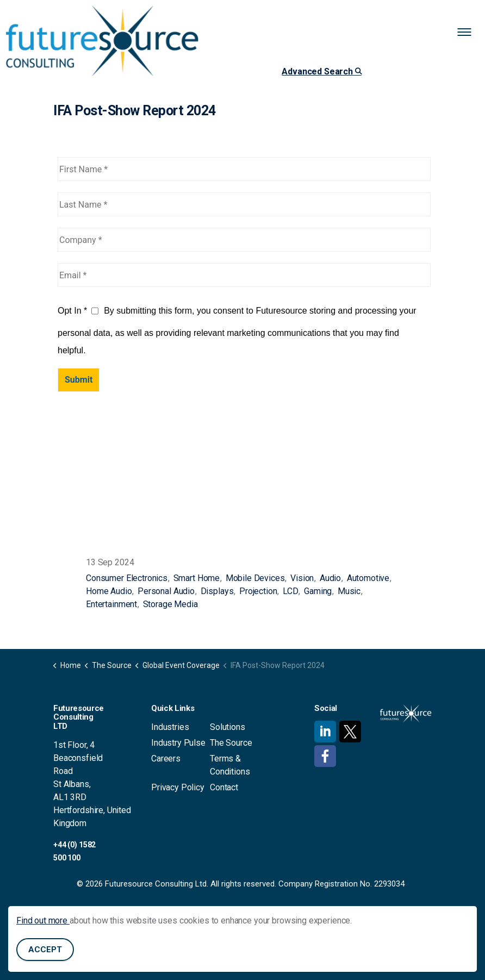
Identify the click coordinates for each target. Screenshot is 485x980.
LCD (291, 591)
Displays (217, 591)
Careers (166, 759)
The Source (231, 743)
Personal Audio (166, 591)
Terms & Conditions (230, 765)
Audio (330, 578)
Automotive (368, 578)
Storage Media (170, 604)
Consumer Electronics (127, 578)
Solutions (228, 727)
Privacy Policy (178, 787)
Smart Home (197, 578)
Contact (224, 787)
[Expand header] (469, 33)
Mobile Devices (255, 578)
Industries (170, 727)
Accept (45, 950)
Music (349, 591)
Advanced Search (321, 71)
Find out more (43, 920)
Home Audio (109, 591)
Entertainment (111, 604)
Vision (302, 578)
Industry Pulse (178, 743)
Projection (258, 591)
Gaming (318, 591)
